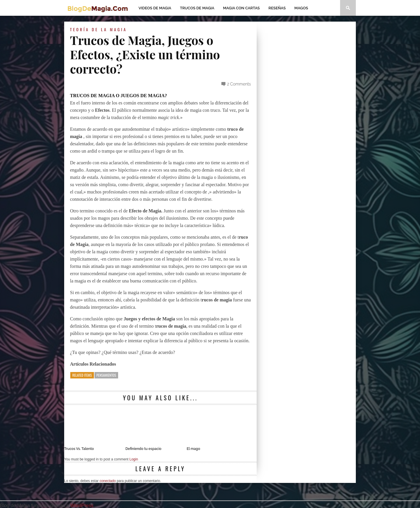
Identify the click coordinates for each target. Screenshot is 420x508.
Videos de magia (155, 8)
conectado (107, 481)
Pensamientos (106, 375)
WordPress (82, 506)
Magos (301, 8)
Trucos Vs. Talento (79, 449)
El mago (193, 449)
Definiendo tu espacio (143, 449)
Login (134, 459)
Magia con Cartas (242, 8)
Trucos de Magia (197, 8)
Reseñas (277, 8)
